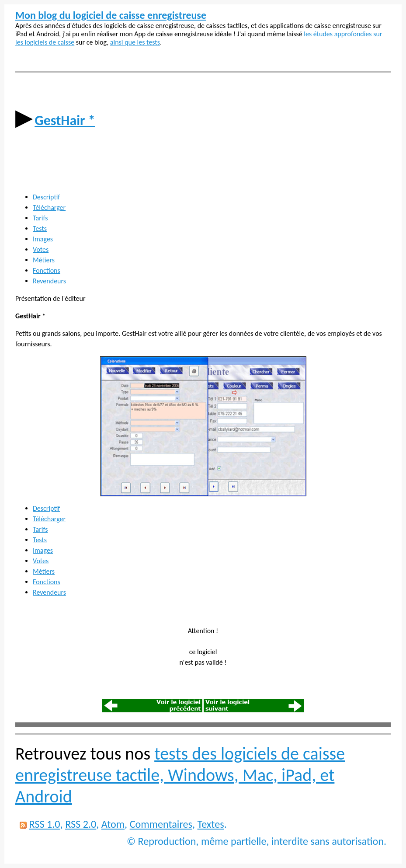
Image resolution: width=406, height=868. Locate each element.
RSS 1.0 (44, 824)
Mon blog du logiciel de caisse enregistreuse (111, 15)
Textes (211, 824)
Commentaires (161, 824)
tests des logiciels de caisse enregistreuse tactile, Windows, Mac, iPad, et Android (180, 775)
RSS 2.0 (81, 824)
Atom (113, 824)
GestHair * (65, 120)
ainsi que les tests (135, 42)
